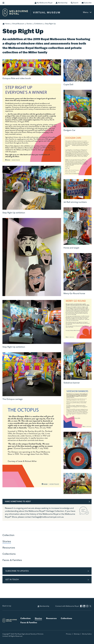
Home (7, 24)
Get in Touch (12, 579)
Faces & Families (12, 560)
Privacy (69, 634)
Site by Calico (87, 634)
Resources (9, 547)
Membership (43, 606)
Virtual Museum (18, 24)
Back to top (7, 606)
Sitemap (77, 634)
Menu (86, 12)
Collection (8, 535)
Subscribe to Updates (17, 571)
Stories (29, 24)
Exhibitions (38, 24)
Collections (9, 554)
